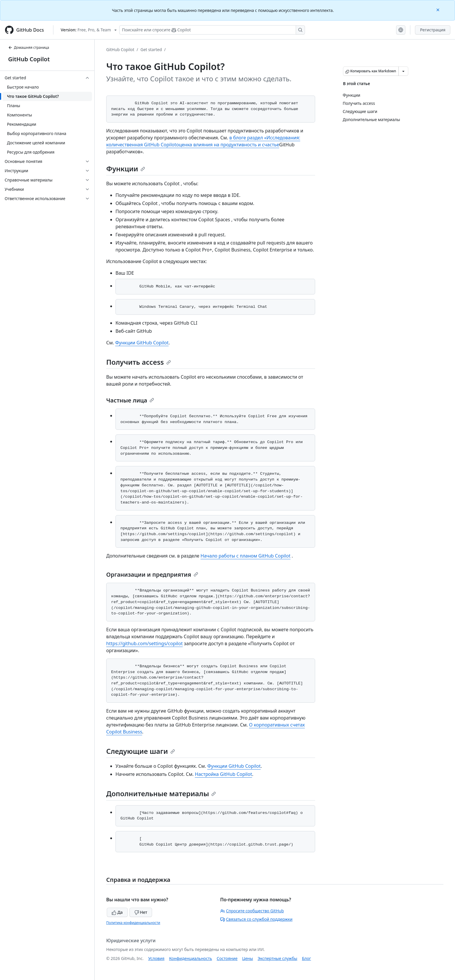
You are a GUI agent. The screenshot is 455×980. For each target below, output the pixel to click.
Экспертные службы (278, 958)
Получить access (139, 362)
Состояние (227, 958)
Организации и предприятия (152, 574)
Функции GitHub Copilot (142, 343)
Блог (306, 958)
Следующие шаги (141, 751)
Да (117, 912)
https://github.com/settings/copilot (145, 643)
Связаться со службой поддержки (256, 919)
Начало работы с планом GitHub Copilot (245, 556)
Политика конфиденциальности (133, 923)
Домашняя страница (29, 47)
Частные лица (130, 400)
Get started (151, 50)
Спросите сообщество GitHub (252, 911)
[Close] (438, 9)
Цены (248, 958)
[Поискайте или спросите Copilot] (212, 30)
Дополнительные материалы (161, 793)
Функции (126, 169)
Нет (141, 912)
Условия (156, 958)
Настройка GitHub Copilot (224, 774)
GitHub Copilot (29, 59)
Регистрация (433, 30)
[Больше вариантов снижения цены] (403, 71)
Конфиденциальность (191, 958)
